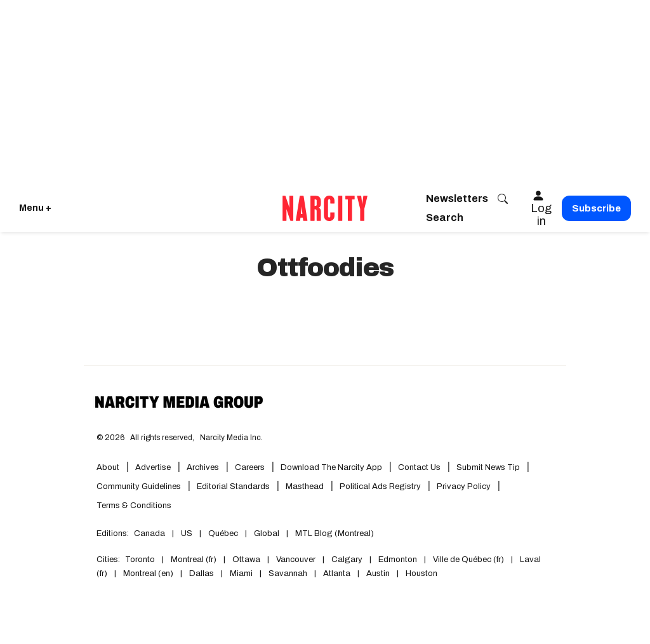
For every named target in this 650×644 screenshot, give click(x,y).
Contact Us (419, 467)
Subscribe (596, 208)
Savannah (288, 574)
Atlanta (337, 574)
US (187, 533)
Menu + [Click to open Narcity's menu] (35, 208)
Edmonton (398, 560)
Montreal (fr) (194, 560)
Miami (241, 574)
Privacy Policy (464, 486)
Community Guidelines (139, 486)
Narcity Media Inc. (231, 438)
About (108, 467)
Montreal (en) (148, 574)
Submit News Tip (488, 467)
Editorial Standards (233, 486)
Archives (203, 467)
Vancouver (296, 560)
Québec (223, 533)
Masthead (305, 486)
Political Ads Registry (380, 486)
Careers (250, 467)
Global (267, 533)
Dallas (202, 574)
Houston (421, 574)
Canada (149, 533)
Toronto (140, 560)
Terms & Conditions (134, 506)
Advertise (153, 467)
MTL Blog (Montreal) (335, 533)
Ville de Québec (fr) (468, 560)
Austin (378, 574)
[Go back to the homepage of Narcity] (325, 208)
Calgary (347, 560)
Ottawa (246, 560)
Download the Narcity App (331, 467)
